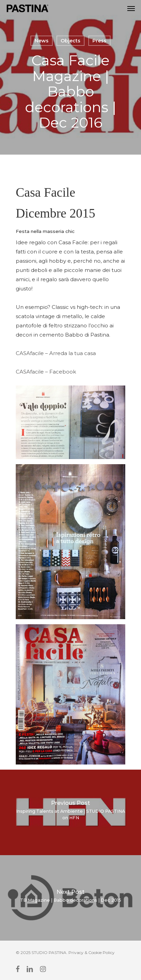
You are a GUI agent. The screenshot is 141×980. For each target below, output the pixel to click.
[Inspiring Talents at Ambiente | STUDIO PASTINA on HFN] (70, 812)
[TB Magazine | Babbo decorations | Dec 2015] (70, 898)
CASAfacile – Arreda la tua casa (56, 353)
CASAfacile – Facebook (46, 372)
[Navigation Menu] (131, 8)
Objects (70, 41)
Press (99, 41)
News (42, 41)
